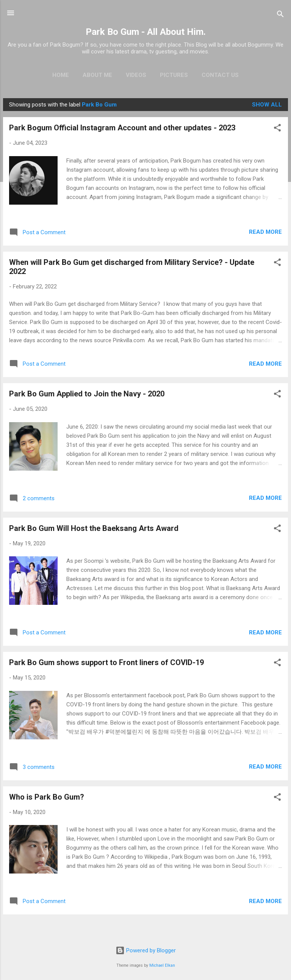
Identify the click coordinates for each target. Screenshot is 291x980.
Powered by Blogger (146, 950)
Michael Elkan (162, 965)
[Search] (280, 15)
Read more (265, 232)
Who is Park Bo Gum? (47, 797)
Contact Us (220, 75)
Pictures (174, 75)
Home (61, 75)
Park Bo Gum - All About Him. (146, 32)
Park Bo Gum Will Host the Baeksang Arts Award (94, 528)
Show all (267, 105)
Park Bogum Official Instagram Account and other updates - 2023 (122, 128)
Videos (136, 75)
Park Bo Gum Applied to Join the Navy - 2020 (87, 394)
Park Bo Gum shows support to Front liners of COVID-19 (106, 662)
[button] (277, 129)
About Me (97, 75)
